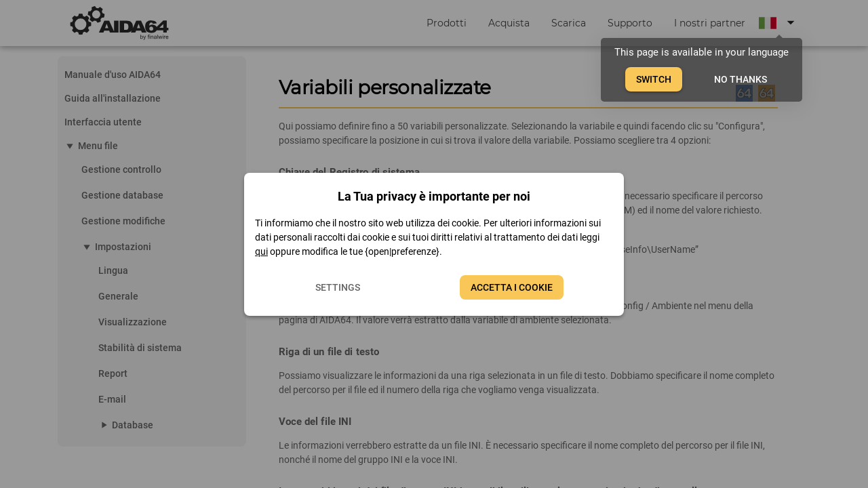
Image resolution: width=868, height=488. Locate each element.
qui (261, 251)
